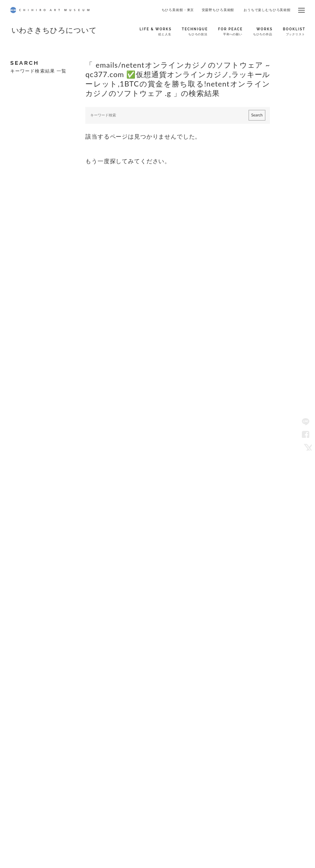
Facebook (306, 434)
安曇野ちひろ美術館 (218, 10)
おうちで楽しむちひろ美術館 (267, 10)
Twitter (306, 447)
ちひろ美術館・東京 (178, 10)
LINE (306, 421)
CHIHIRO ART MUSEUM (50, 10)
